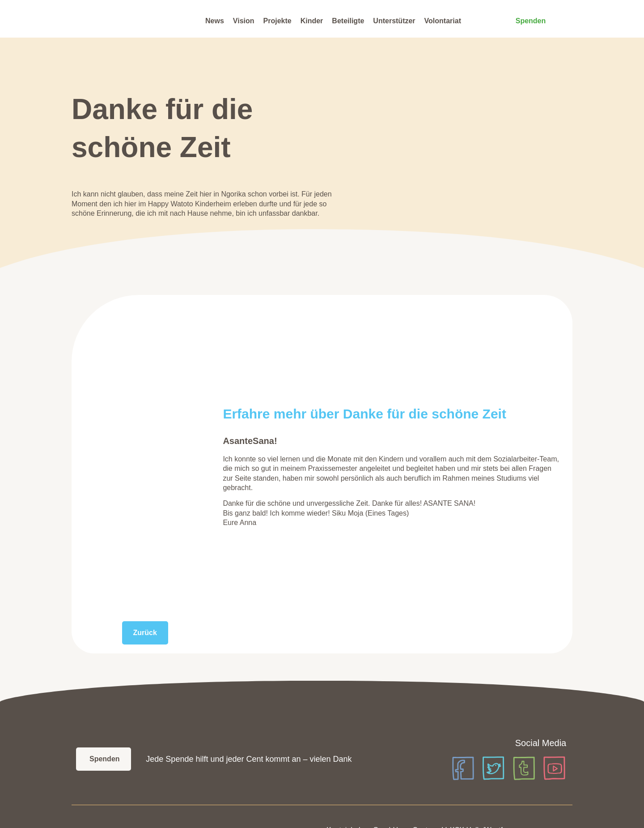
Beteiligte (348, 21)
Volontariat (443, 21)
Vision (244, 21)
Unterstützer (394, 21)
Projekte (278, 21)
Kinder (312, 21)
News (215, 21)
